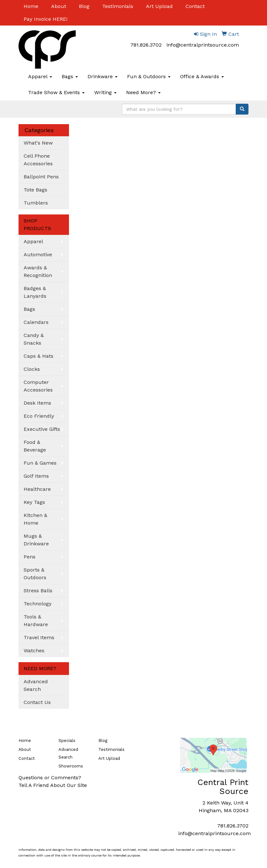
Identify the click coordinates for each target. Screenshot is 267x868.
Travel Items (39, 637)
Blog (84, 6)
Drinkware (103, 76)
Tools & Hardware (36, 621)
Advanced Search (36, 685)
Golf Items (36, 476)
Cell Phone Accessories (38, 160)
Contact (195, 6)
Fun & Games (40, 463)
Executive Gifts (42, 429)
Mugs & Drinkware (36, 540)
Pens (30, 557)
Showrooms (71, 766)
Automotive (38, 254)
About (59, 6)
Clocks (32, 369)
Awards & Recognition (38, 271)
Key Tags (34, 502)
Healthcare (37, 489)
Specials (67, 741)
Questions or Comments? (50, 778)
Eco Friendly (39, 416)
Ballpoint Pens (41, 177)
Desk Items (37, 403)
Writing (105, 92)
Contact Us (37, 702)
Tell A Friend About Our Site (53, 785)
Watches (34, 651)
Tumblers (36, 203)
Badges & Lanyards (35, 292)
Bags (70, 76)
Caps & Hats (38, 356)
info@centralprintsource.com (203, 45)
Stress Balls (38, 591)
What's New (38, 143)
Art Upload (159, 6)
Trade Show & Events (56, 92)
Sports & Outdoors (35, 574)
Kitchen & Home (35, 519)
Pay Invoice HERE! (46, 19)
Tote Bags (35, 190)
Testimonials (118, 6)
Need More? (143, 92)
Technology (38, 604)
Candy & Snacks (34, 339)
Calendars (36, 322)
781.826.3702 (146, 45)
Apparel (40, 76)
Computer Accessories (38, 386)
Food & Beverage (35, 446)
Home (31, 6)
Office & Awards (202, 76)
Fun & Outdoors (149, 76)
